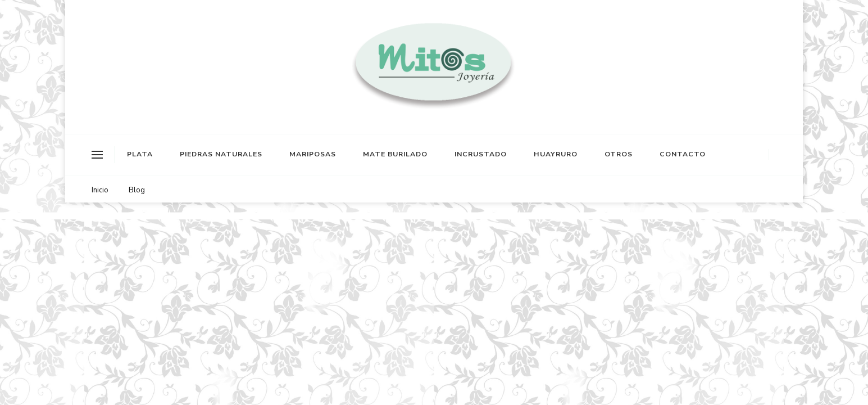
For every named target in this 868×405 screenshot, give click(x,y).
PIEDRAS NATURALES (221, 154)
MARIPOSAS (313, 154)
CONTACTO (683, 154)
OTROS (619, 154)
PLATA (140, 154)
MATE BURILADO (395, 154)
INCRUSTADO (481, 154)
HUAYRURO (556, 154)
